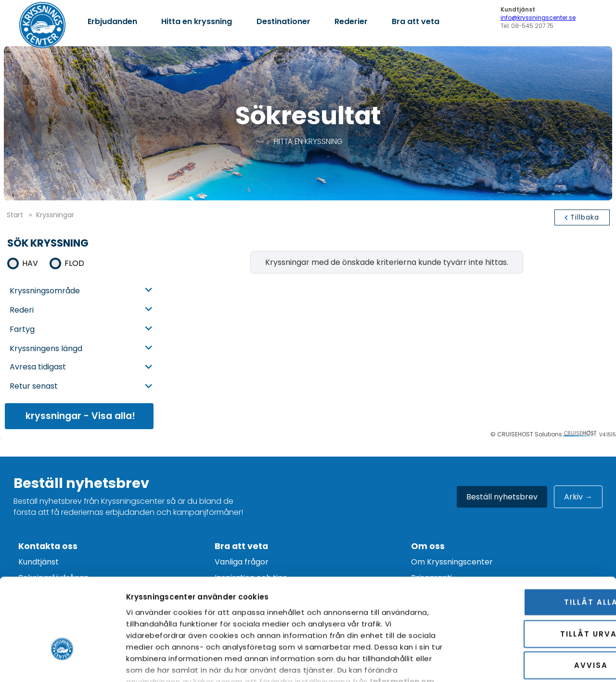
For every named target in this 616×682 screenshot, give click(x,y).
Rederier (351, 21)
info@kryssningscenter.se (538, 18)
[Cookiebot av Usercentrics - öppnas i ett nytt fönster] (62, 663)
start (15, 215)
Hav (30, 263)
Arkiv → (578, 497)
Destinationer (283, 21)
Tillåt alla (536, 535)
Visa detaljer (553, 663)
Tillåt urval (536, 566)
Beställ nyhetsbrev (502, 497)
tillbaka (585, 217)
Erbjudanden (112, 21)
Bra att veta (416, 21)
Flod (74, 263)
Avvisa (536, 598)
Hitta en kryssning (197, 21)
